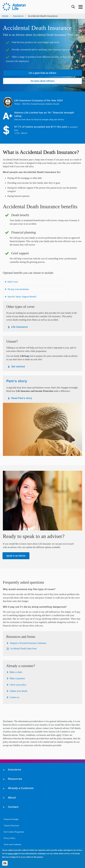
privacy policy (13, 854)
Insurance (18, 16)
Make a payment (17, 678)
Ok (5, 863)
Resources (15, 779)
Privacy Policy (10, 838)
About (12, 798)
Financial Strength (11, 819)
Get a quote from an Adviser (42, 73)
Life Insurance (20, 327)
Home (5, 16)
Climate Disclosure (11, 826)
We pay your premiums (18, 289)
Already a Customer (21, 788)
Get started (18, 367)
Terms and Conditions (12, 844)
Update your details (18, 691)
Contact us (14, 697)
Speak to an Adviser (16, 556)
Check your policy (18, 685)
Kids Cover (13, 282)
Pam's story (17, 381)
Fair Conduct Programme (14, 832)
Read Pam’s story (22, 398)
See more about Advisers (42, 81)
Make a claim (16, 672)
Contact (13, 807)
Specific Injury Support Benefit (22, 297)
